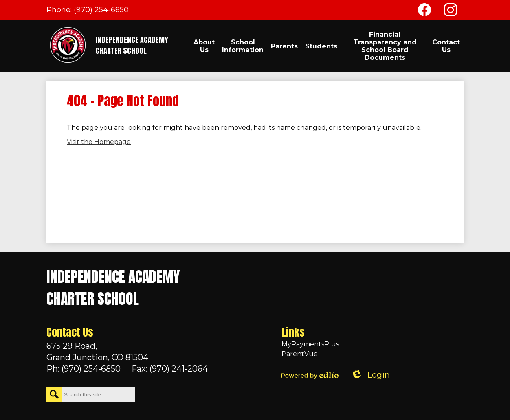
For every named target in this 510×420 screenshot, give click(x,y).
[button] (204, 46)
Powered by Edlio (310, 375)
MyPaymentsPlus (310, 344)
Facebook (424, 11)
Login (370, 375)
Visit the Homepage (99, 142)
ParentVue (300, 354)
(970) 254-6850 (101, 10)
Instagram (451, 11)
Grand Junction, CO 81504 (127, 351)
